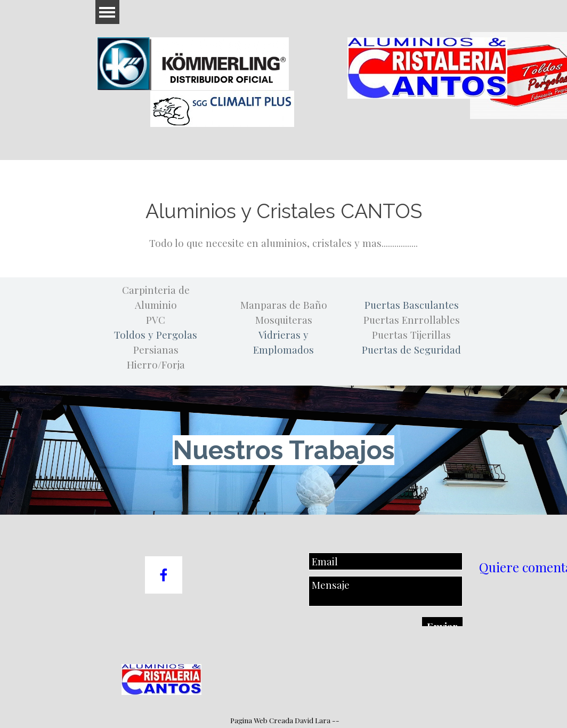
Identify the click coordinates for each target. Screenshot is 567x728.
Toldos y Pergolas (156, 335)
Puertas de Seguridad (411, 350)
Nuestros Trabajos (283, 450)
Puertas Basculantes (412, 305)
